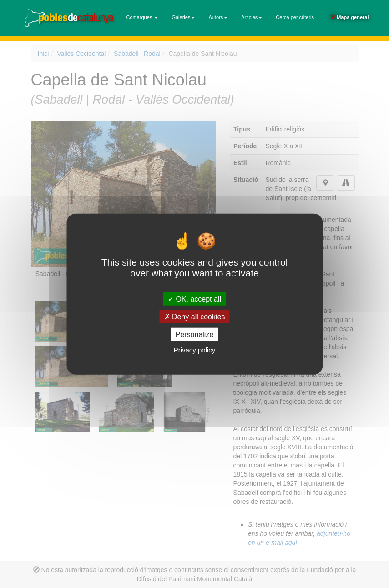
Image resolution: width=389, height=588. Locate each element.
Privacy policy (195, 350)
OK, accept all (194, 299)
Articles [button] (252, 17)
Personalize (195, 334)
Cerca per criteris (295, 17)
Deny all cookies (195, 316)
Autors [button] (218, 17)
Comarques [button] (142, 17)
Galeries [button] (183, 17)
